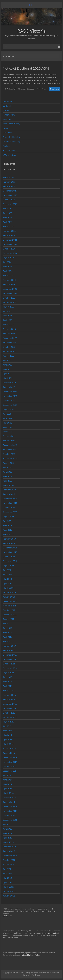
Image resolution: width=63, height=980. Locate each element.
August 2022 (8, 356)
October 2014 (9, 766)
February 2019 (9, 539)
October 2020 (9, 454)
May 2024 (7, 267)
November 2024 (10, 244)
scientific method (52, 933)
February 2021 (9, 436)
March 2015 (8, 744)
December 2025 (10, 191)
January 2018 (9, 597)
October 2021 (9, 400)
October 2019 (9, 507)
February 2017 (9, 646)
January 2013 (9, 851)
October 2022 (9, 347)
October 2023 (9, 298)
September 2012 (10, 864)
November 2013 (10, 811)
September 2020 (10, 458)
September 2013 (10, 820)
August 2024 (8, 258)
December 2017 (10, 601)
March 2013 (8, 842)
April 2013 (7, 838)
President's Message (12, 141)
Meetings (43, 89)
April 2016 (7, 686)
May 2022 (7, 369)
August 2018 (8, 565)
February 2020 (9, 490)
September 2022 (10, 351)
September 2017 (10, 615)
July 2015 (7, 726)
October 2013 (9, 815)
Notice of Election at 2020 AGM (26, 68)
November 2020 (10, 449)
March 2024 (8, 275)
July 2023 (7, 311)
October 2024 (9, 249)
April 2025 (7, 222)
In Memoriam (9, 115)
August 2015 (8, 722)
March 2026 (8, 177)
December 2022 (10, 338)
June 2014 (7, 780)
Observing (7, 133)
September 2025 (10, 204)
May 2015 (7, 735)
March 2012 (8, 887)
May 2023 (7, 316)
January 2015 (9, 753)
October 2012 (9, 860)
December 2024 (10, 240)
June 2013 (7, 829)
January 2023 (9, 333)
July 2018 (7, 570)
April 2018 (7, 583)
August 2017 (8, 619)
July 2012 (7, 869)
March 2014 (8, 793)
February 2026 (9, 182)
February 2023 (9, 329)
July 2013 (7, 824)
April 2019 (7, 530)
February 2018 (9, 592)
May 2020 (7, 476)
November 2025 (10, 195)
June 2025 (7, 213)
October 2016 (9, 664)
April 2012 (7, 882)
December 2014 (10, 757)
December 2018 (10, 548)
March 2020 (8, 485)
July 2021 (7, 414)
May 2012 (7, 878)
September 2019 (10, 512)
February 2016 (9, 695)
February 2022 (9, 383)
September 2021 (10, 405)
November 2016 (10, 659)
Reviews (6, 146)
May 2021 (7, 423)
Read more (55, 89)
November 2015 (10, 708)
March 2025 (8, 226)
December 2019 (10, 499)
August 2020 (8, 463)
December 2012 (10, 856)
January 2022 (9, 387)
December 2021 (10, 391)
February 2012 (9, 891)
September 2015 (10, 717)
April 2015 (7, 739)
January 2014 (9, 802)
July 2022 (7, 360)
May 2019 (7, 525)
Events (6, 110)
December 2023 (10, 289)
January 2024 (9, 284)
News (5, 128)
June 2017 (7, 628)
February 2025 (9, 231)
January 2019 (9, 543)
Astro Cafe (8, 101)
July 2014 (7, 775)
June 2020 (7, 472)
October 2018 (9, 557)
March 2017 (8, 641)
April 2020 (7, 481)
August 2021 (8, 409)
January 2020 (9, 494)
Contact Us (7, 916)
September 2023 (10, 302)
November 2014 (10, 762)
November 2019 (10, 503)
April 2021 (7, 427)
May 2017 (7, 632)
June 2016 (7, 677)
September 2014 (10, 771)
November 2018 (10, 552)
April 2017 (7, 637)
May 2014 (7, 784)
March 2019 (8, 534)
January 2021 (9, 441)
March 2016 (8, 690)
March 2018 (8, 588)
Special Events (9, 150)
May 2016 (7, 681)
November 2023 (10, 293)
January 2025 (9, 235)
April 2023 (7, 320)
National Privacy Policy (30, 955)
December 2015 (10, 704)
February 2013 (9, 847)
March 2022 (8, 378)
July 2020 (7, 467)
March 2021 (8, 432)
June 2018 (7, 574)
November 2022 (10, 342)
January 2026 (9, 186)
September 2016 (10, 668)
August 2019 (8, 516)
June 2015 (7, 731)
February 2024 (9, 280)
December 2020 (10, 445)
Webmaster (11, 89)
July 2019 (7, 521)
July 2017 (7, 623)
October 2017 (9, 610)
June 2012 (7, 873)
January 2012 (9, 896)
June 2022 (7, 365)
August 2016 (8, 673)
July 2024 (7, 262)
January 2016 (9, 699)
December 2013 (10, 806)
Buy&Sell (7, 106)
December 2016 (10, 655)
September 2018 (10, 561)
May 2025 (7, 217)
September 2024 (10, 253)
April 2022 (7, 374)
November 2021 (10, 396)
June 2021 (7, 418)
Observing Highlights (12, 137)
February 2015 (9, 748)
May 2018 (7, 579)
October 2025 (9, 200)
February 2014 (9, 798)
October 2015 (9, 713)
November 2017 (10, 606)
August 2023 (8, 307)
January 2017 (9, 650)
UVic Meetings (9, 155)
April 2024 (7, 271)
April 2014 (7, 789)
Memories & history (11, 124)
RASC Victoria (31, 31)
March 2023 (8, 325)
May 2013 (7, 833)
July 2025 (7, 209)
